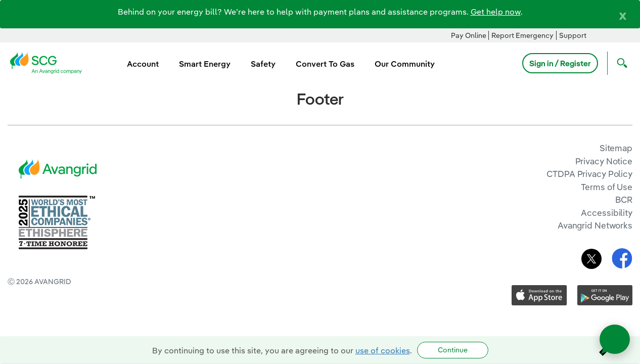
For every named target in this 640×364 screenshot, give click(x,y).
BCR (624, 199)
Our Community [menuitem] (405, 64)
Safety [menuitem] (263, 64)
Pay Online (469, 35)
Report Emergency (522, 35)
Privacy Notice (604, 161)
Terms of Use (607, 187)
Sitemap (616, 148)
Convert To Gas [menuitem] (325, 64)
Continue (453, 350)
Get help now (496, 12)
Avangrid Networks (595, 225)
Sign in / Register (560, 63)
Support (573, 35)
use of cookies (383, 350)
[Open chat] (615, 339)
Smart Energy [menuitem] (205, 64)
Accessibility (607, 213)
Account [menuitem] (143, 64)
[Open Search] (620, 63)
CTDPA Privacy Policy (589, 174)
